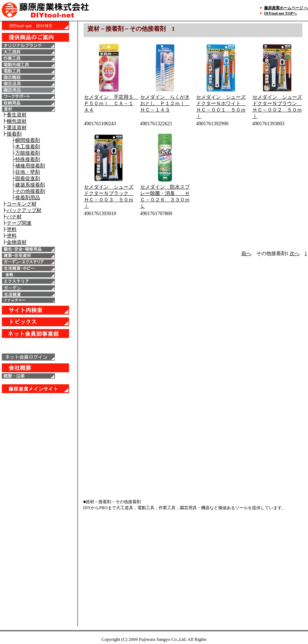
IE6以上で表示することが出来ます (39, 287)
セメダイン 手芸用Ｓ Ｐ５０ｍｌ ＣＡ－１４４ (111, 103)
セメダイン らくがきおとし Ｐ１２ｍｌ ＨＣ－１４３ (165, 103)
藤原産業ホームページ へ (286, 8)
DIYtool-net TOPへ (280, 13)
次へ (295, 254)
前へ (246, 254)
